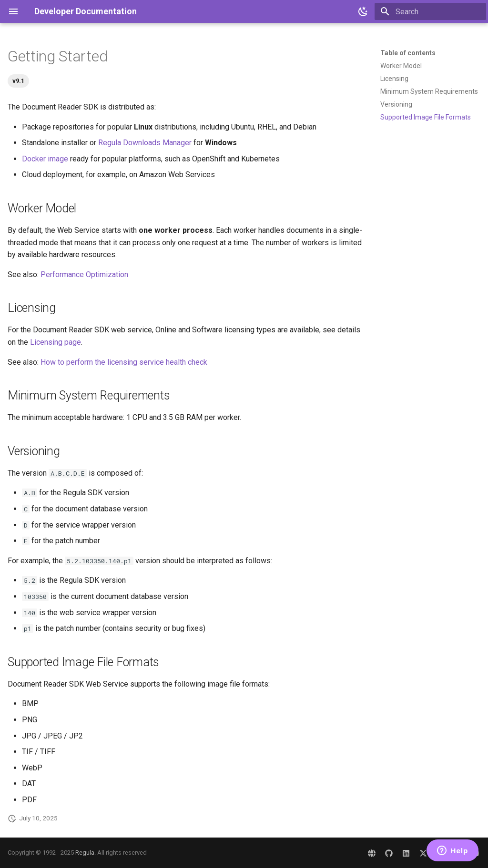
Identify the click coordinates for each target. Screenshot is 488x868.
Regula (85, 853)
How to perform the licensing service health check (124, 362)
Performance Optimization (84, 274)
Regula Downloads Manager (145, 143)
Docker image (45, 159)
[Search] (430, 11)
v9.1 (18, 81)
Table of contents (408, 53)
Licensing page (56, 342)
